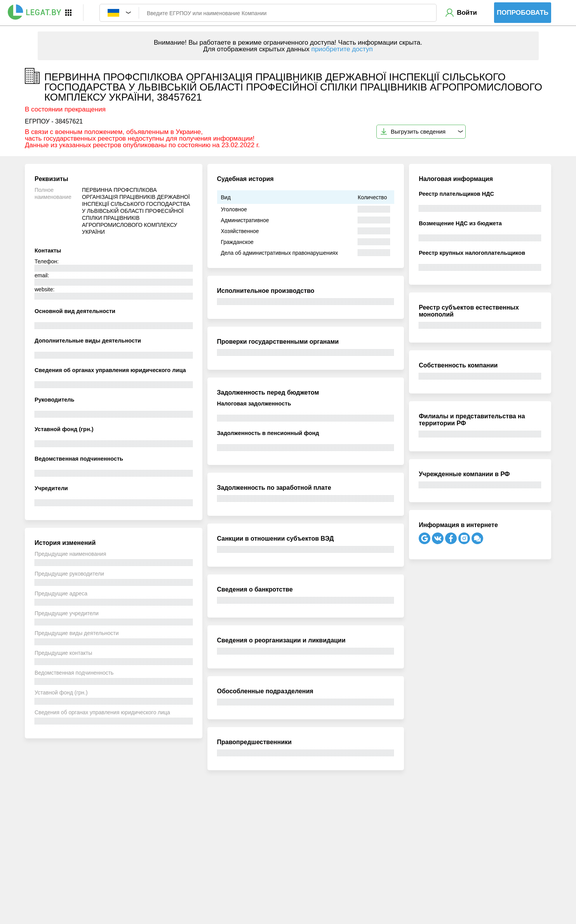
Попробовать (523, 13)
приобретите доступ (342, 49)
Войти (467, 13)
